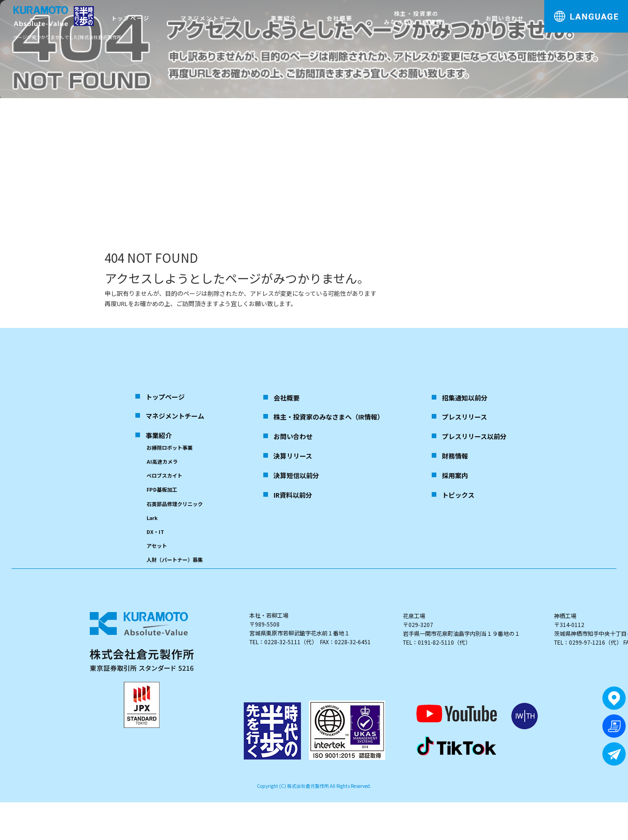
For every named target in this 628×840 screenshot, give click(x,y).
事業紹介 (284, 18)
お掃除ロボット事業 (170, 447)
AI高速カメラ (162, 461)
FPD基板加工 (162, 489)
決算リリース (293, 456)
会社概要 (339, 18)
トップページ (130, 18)
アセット (157, 546)
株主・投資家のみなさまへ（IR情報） (416, 17)
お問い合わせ (505, 18)
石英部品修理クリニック (175, 504)
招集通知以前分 (465, 398)
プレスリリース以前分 (474, 436)
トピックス (458, 495)
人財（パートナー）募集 (175, 560)
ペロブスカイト (164, 475)
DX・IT (155, 532)
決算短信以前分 (296, 475)
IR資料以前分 (293, 495)
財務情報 (455, 456)
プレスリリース (464, 417)
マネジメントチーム (209, 18)
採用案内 (455, 475)
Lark (152, 518)
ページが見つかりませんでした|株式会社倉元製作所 (67, 37)
